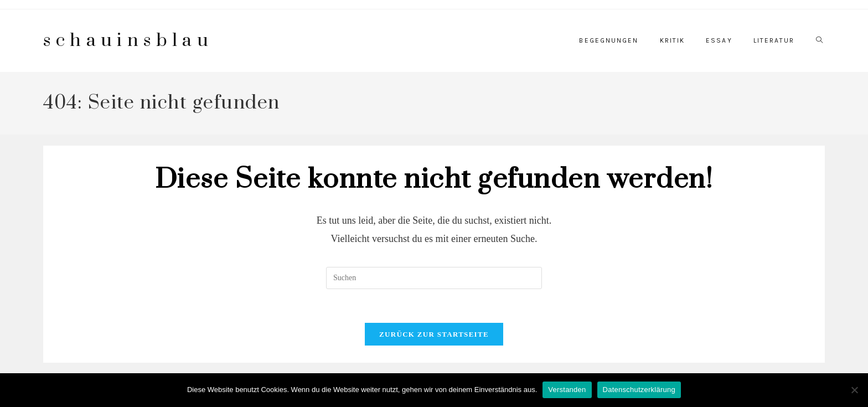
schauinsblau (128, 41)
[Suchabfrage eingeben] (434, 278)
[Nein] (854, 390)
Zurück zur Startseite (434, 334)
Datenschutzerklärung (639, 390)
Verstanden (567, 390)
